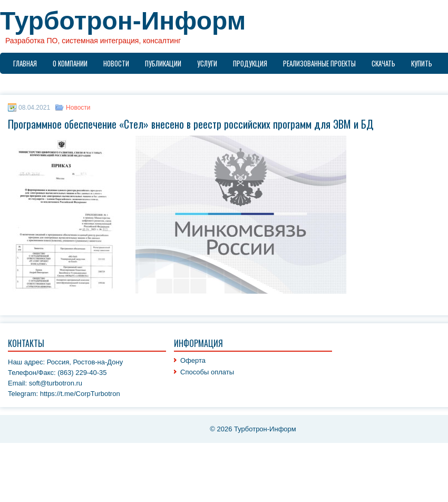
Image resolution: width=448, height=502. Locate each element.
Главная (25, 63)
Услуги (207, 63)
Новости (116, 63)
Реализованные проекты (319, 63)
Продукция (250, 63)
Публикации (163, 63)
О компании (70, 63)
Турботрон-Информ (123, 21)
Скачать (383, 63)
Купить (422, 63)
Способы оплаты (207, 372)
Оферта (193, 360)
